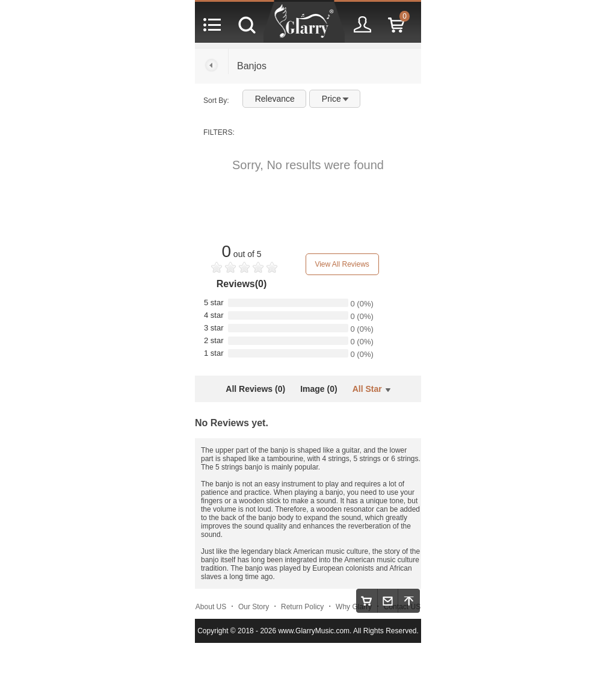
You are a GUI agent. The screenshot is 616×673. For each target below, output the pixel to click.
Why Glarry (354, 607)
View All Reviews (342, 264)
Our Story (254, 607)
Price (335, 99)
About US (211, 607)
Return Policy (302, 607)
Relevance (275, 99)
